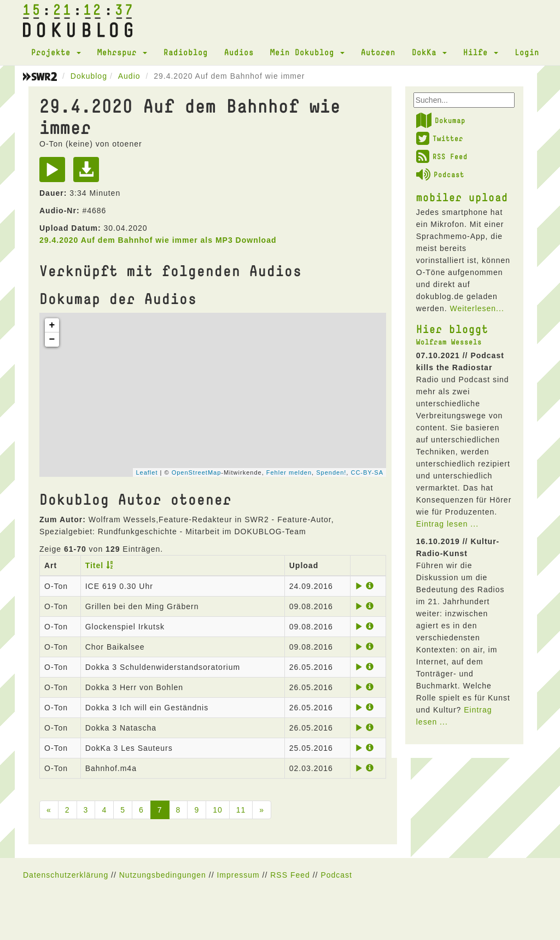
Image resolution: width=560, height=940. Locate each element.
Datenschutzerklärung (66, 875)
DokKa (429, 52)
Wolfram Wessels (449, 342)
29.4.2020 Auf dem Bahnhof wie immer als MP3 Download (158, 240)
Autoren (378, 52)
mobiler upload (462, 197)
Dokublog (89, 76)
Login (527, 52)
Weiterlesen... (477, 308)
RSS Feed (442, 156)
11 (241, 810)
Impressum (238, 875)
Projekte (56, 52)
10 (218, 810)
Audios (239, 52)
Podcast (440, 174)
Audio (129, 76)
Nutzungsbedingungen (163, 875)
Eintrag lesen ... (447, 524)
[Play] (55, 173)
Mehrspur (122, 52)
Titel (95, 565)
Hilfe (481, 52)
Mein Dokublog (307, 52)
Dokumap (441, 120)
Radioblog (186, 52)
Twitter (440, 138)
